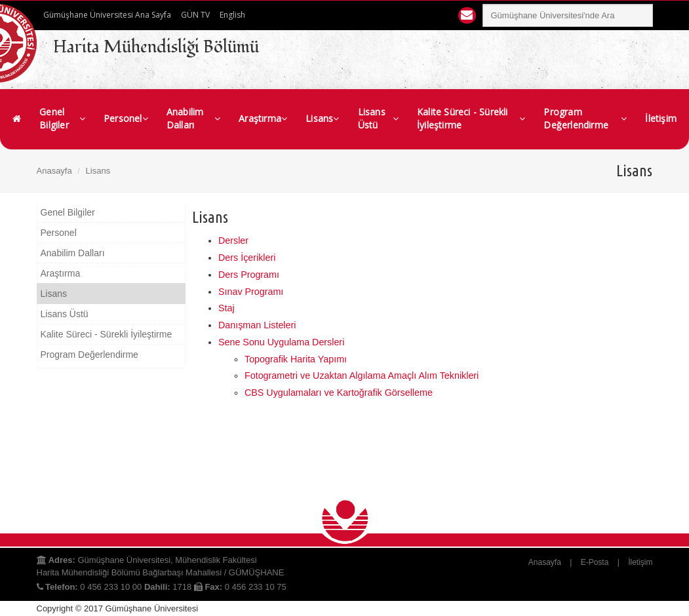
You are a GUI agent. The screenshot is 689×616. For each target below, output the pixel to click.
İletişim (661, 118)
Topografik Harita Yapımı (296, 359)
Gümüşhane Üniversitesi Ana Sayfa (107, 15)
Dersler (233, 241)
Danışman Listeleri (257, 325)
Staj (226, 308)
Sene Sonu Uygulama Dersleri (281, 342)
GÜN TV (195, 15)
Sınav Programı (251, 292)
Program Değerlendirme (585, 118)
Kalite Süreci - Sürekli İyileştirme (471, 118)
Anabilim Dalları (193, 118)
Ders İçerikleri (247, 258)
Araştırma (263, 118)
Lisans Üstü (378, 118)
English (232, 15)
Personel (126, 118)
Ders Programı (249, 275)
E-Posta (595, 562)
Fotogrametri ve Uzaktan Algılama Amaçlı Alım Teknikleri (362, 375)
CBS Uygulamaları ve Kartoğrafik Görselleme (339, 393)
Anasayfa (54, 171)
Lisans (322, 118)
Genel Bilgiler (62, 118)
